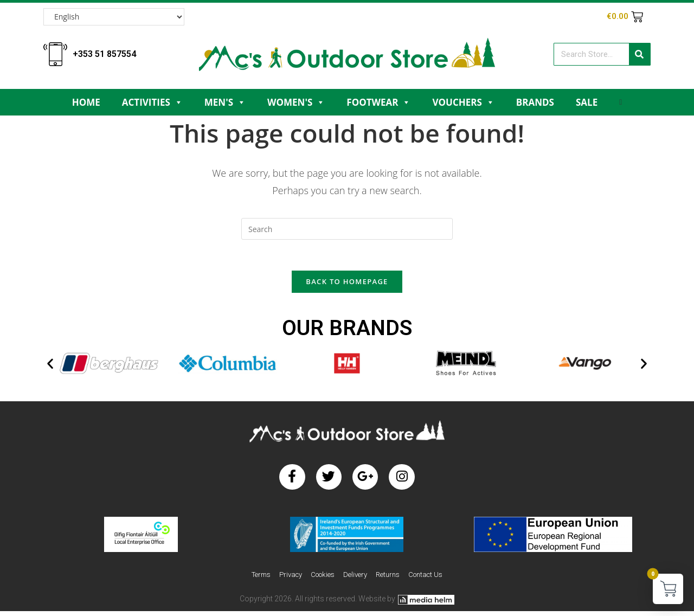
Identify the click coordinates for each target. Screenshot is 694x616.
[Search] (640, 54)
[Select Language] (114, 17)
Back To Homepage (347, 284)
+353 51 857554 (104, 54)
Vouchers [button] (463, 102)
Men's (225, 102)
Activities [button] (152, 102)
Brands (535, 102)
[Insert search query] (347, 229)
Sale (587, 102)
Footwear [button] (378, 102)
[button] (50, 366)
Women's (296, 102)
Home (86, 102)
